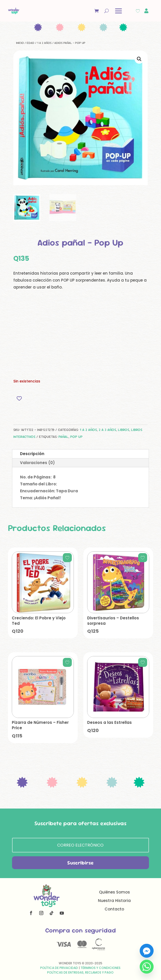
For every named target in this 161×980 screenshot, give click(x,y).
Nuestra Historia (114, 901)
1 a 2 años (44, 43)
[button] (139, 59)
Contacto (114, 909)
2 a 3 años (107, 430)
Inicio (20, 43)
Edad (31, 43)
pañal (63, 437)
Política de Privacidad (59, 968)
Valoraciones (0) (37, 463)
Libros (124, 430)
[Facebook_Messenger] (147, 951)
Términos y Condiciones (100, 968)
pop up (76, 437)
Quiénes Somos (114, 892)
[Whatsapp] (147, 967)
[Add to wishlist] (19, 398)
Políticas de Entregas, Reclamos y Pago (80, 972)
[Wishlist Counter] (138, 11)
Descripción (32, 454)
